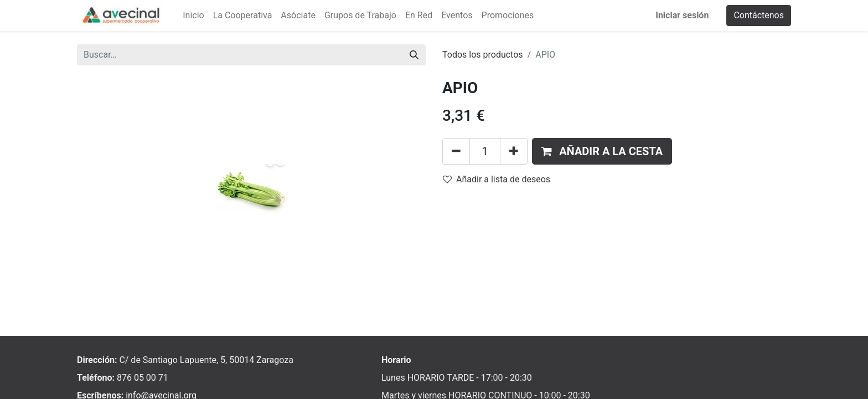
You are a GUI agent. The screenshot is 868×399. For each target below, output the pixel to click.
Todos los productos (483, 55)
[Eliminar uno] (456, 151)
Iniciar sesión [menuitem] (682, 15)
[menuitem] (193, 16)
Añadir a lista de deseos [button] (497, 179)
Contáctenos (759, 15)
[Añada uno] (514, 151)
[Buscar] (414, 55)
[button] (602, 151)
